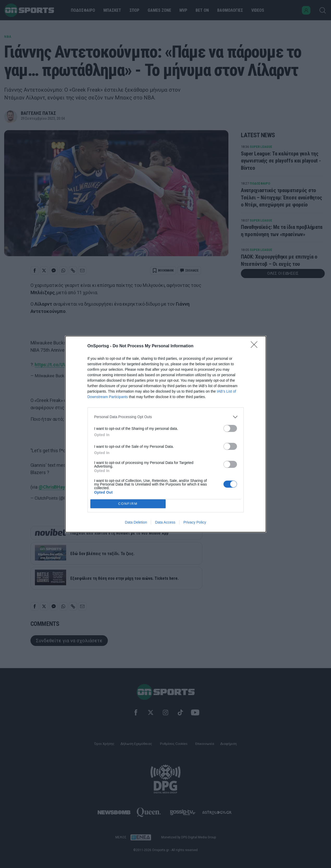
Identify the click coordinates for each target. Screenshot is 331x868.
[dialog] (166, 434)
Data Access (165, 522)
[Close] (256, 346)
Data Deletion (136, 522)
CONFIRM (128, 504)
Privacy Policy (195, 522)
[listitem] (166, 417)
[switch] (230, 428)
